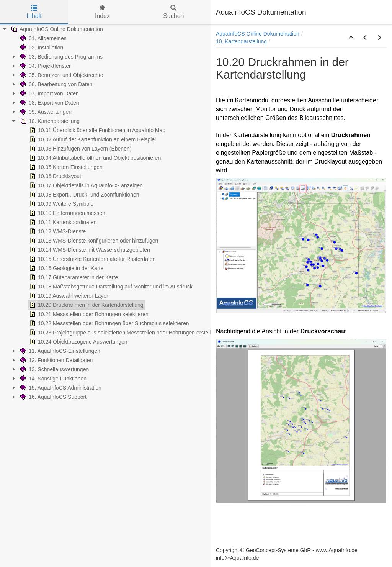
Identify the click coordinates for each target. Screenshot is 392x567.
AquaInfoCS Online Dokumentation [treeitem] (56, 29)
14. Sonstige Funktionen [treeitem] (53, 379)
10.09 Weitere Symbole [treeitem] (61, 204)
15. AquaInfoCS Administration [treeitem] (60, 388)
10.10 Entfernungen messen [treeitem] (67, 213)
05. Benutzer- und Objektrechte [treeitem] (61, 75)
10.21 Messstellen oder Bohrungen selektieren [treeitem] (88, 314)
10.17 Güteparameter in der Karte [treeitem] (73, 277)
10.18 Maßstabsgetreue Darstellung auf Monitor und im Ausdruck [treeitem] (110, 287)
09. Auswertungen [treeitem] (45, 112)
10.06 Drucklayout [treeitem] (55, 176)
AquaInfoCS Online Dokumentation (258, 34)
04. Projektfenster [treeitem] (45, 66)
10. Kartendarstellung (241, 41)
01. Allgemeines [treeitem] (43, 38)
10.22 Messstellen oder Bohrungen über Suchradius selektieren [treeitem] (109, 323)
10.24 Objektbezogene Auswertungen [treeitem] (78, 342)
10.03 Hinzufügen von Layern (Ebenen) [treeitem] (80, 149)
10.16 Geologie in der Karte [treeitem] (66, 268)
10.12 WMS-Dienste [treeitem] (57, 231)
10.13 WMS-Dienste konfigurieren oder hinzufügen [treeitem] (93, 241)
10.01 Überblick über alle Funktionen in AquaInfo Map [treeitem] (97, 130)
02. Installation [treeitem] (41, 48)
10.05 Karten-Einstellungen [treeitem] (65, 167)
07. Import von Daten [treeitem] (49, 93)
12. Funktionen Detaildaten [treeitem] (56, 360)
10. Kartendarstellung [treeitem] (49, 121)
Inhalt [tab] (34, 12)
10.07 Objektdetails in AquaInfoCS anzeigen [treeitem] (85, 185)
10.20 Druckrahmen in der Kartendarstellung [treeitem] (86, 305)
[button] (351, 38)
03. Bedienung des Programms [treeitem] (61, 57)
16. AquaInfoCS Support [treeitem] (53, 397)
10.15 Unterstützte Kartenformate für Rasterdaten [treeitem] (92, 259)
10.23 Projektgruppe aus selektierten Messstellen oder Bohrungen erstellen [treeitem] (122, 333)
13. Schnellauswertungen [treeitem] (54, 369)
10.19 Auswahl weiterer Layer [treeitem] (68, 296)
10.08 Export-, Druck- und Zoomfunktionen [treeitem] (84, 195)
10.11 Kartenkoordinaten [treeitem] (62, 222)
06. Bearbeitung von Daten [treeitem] (56, 84)
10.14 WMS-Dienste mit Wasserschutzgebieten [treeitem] (89, 250)
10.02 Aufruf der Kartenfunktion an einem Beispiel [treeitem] (92, 139)
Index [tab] (102, 12)
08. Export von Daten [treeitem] (49, 103)
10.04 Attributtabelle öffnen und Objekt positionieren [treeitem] (94, 158)
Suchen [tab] (173, 12)
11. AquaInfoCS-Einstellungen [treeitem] (60, 351)
